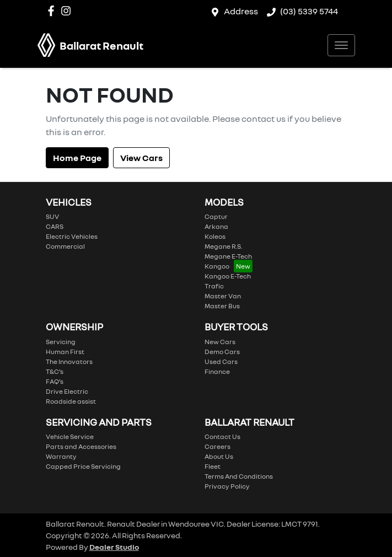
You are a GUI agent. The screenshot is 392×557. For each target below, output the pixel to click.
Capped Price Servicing (83, 466)
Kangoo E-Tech (228, 276)
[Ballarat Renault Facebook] (53, 11)
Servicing (61, 342)
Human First (65, 352)
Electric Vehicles (72, 236)
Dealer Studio (114, 547)
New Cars (220, 342)
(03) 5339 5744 (309, 11)
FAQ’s (55, 381)
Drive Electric (67, 391)
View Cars (141, 158)
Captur (216, 216)
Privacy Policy (227, 486)
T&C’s (55, 371)
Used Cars (221, 361)
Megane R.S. (223, 246)
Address (241, 11)
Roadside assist (71, 401)
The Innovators (69, 361)
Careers (218, 446)
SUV (52, 216)
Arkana (216, 226)
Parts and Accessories (81, 446)
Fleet (213, 466)
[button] (341, 45)
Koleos (215, 236)
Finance (217, 371)
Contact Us (222, 437)
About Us (219, 456)
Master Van (223, 296)
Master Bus (222, 306)
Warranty (61, 456)
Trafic (214, 286)
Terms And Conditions (239, 476)
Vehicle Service (70, 437)
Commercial (65, 246)
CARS (55, 226)
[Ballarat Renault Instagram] (68, 11)
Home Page (77, 158)
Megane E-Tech (228, 256)
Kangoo (217, 266)
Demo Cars (222, 352)
